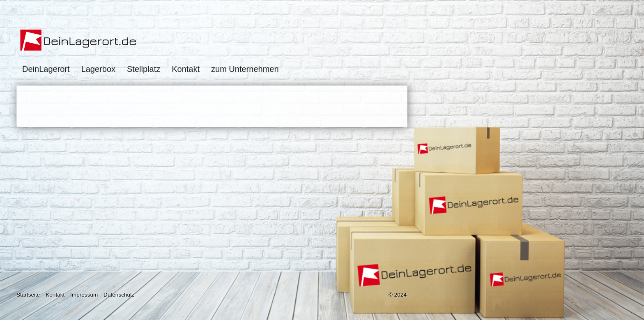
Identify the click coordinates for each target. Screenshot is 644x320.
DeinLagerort (46, 69)
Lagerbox (98, 69)
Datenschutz (119, 295)
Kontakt (186, 69)
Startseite (28, 295)
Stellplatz (144, 69)
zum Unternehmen (245, 69)
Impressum (84, 295)
